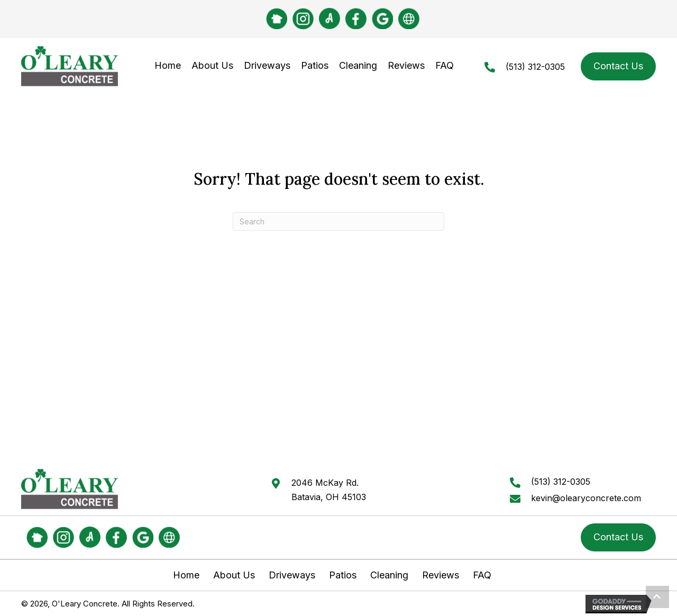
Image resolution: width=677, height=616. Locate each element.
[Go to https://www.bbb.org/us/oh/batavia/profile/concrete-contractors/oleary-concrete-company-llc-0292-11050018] (409, 19)
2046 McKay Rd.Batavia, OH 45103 (329, 490)
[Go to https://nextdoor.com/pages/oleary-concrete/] (277, 19)
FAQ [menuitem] (482, 575)
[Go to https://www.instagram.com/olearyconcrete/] (303, 19)
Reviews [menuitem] (441, 575)
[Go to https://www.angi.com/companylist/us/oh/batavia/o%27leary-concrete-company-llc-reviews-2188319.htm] (330, 19)
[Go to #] (356, 19)
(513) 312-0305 (535, 67)
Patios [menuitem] (343, 575)
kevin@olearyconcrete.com (586, 498)
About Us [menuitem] (234, 575)
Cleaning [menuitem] (389, 575)
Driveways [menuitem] (292, 575)
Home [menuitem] (186, 575)
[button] (657, 597)
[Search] (338, 221)
